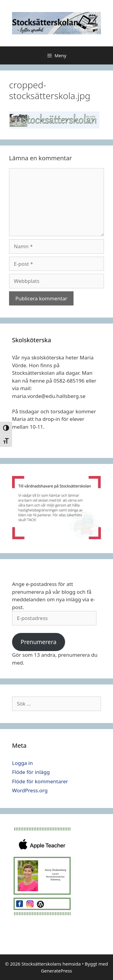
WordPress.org (30, 790)
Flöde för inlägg (31, 772)
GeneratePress (56, 971)
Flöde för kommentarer (40, 781)
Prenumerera (38, 642)
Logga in (22, 763)
